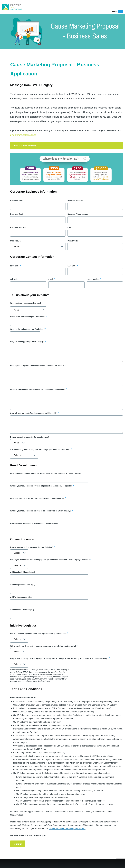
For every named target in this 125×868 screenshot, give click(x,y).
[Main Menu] (116, 11)
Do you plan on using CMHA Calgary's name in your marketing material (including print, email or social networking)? (59, 658)
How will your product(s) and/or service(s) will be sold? (34, 413)
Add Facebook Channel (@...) (23, 572)
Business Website (75, 201)
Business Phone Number (78, 214)
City (69, 227)
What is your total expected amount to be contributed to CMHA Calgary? (41, 511)
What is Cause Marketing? (26, 145)
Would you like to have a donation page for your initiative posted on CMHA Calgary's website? (50, 560)
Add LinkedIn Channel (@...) (22, 610)
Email (51, 279)
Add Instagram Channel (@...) (23, 585)
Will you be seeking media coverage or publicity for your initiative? (38, 633)
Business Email (17, 214)
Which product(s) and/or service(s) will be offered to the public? (37, 365)
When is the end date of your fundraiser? (27, 329)
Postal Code (73, 241)
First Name (15, 266)
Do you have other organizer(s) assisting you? (30, 437)
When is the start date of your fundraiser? (28, 317)
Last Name (72, 266)
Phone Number (93, 279)
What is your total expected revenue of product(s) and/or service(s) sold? (41, 486)
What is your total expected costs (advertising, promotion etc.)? (37, 498)
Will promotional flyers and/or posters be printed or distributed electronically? (43, 646)
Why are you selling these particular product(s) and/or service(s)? (38, 389)
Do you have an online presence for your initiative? (32, 547)
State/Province (16, 241)
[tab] (66, 145)
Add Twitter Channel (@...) (21, 597)
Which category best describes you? (26, 303)
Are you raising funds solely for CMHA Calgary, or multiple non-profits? (40, 450)
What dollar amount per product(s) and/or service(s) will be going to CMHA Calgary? (46, 473)
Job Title (14, 279)
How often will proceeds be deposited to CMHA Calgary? (34, 523)
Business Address (18, 227)
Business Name (17, 201)
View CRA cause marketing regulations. (67, 829)
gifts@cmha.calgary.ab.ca (23, 135)
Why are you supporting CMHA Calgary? (27, 342)
